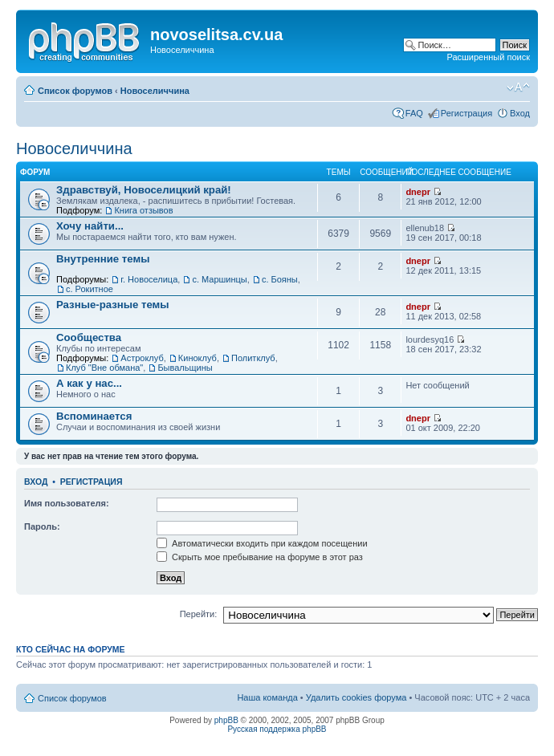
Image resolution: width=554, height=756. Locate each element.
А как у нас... (89, 383)
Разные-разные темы (113, 305)
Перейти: (199, 614)
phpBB (226, 720)
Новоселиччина (155, 91)
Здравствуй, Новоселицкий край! (144, 190)
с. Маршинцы (219, 279)
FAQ (414, 113)
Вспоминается (94, 416)
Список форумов (75, 91)
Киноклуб (198, 358)
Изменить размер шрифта (518, 87)
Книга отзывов (143, 210)
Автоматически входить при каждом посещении (262, 543)
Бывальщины (185, 368)
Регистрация (466, 113)
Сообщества (89, 337)
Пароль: (42, 526)
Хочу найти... (90, 226)
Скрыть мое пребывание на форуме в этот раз (260, 557)
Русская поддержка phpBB (277, 729)
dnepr (418, 192)
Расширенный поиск (488, 57)
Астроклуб (142, 358)
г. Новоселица (149, 279)
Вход (520, 113)
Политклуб (253, 358)
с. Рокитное (90, 289)
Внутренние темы (103, 259)
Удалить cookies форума (356, 697)
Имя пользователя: (67, 503)
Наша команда (267, 697)
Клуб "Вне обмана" (104, 368)
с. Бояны (280, 279)
